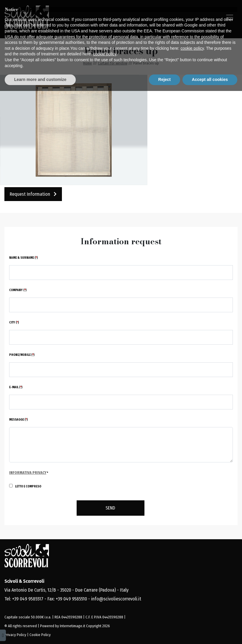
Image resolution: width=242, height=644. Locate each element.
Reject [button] (164, 633)
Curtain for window (113, 63)
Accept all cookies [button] (210, 633)
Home (88, 63)
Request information (33, 194)
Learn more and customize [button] (40, 633)
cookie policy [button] (192, 601)
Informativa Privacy (28, 473)
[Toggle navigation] (230, 17)
